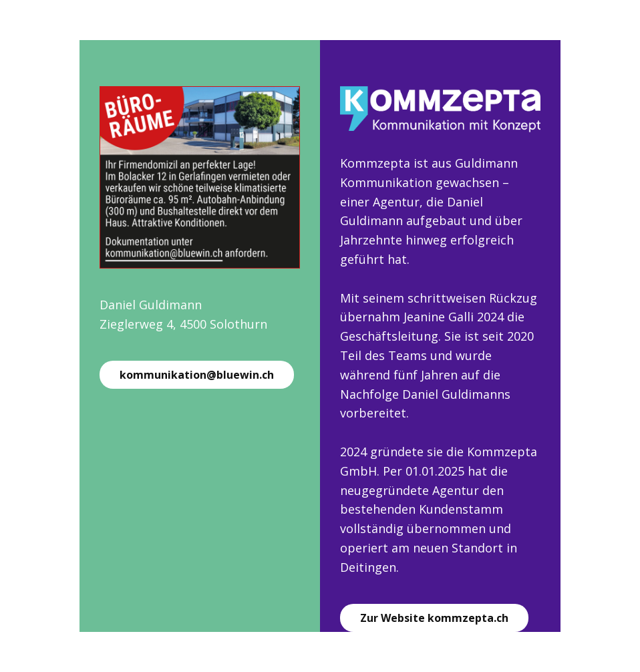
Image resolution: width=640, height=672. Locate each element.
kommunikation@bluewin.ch (197, 375)
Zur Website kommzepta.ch (434, 618)
